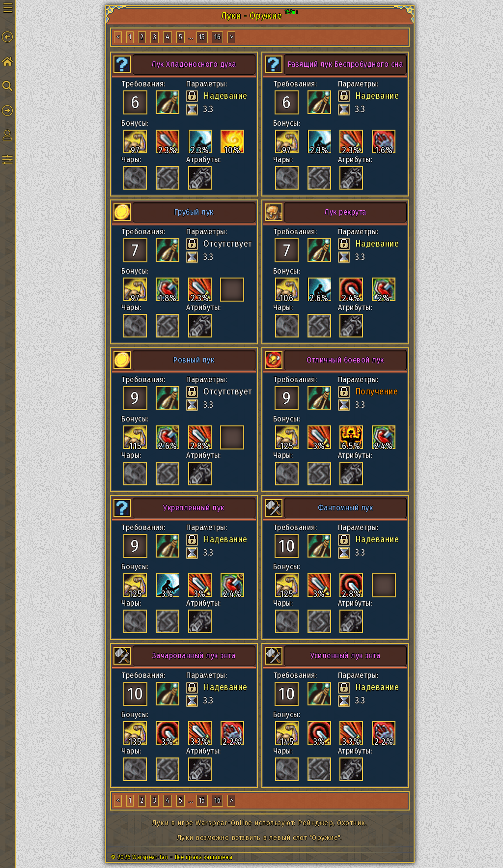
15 (202, 37)
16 (217, 37)
